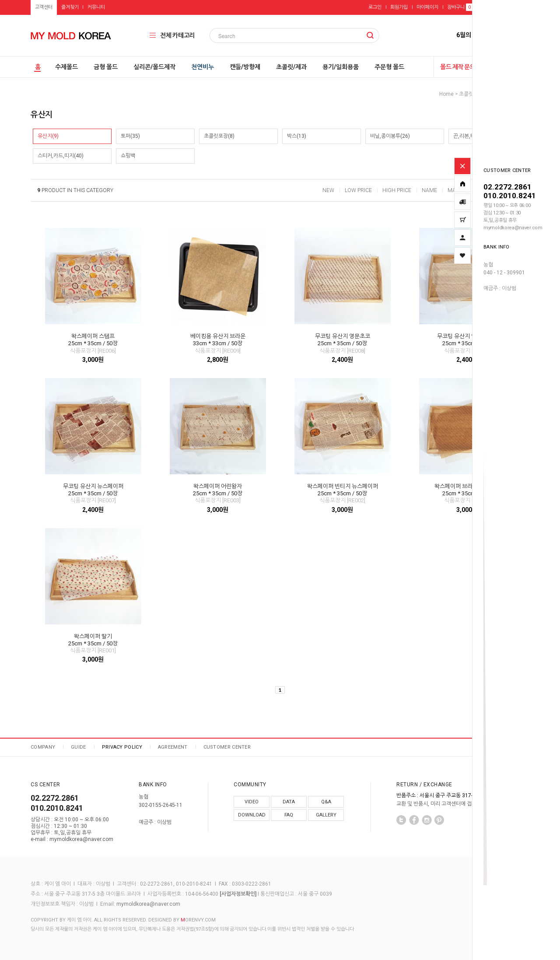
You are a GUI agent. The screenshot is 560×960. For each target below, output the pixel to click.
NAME (429, 190)
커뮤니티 (96, 7)
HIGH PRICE (397, 190)
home (446, 94)
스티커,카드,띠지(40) (61, 156)
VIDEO (252, 802)
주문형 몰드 (389, 67)
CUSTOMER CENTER (227, 747)
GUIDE (79, 747)
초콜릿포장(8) (219, 136)
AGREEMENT (173, 747)
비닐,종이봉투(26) (390, 136)
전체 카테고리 (177, 35)
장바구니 (460, 7)
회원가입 (399, 7)
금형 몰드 (106, 67)
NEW (328, 190)
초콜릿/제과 (291, 67)
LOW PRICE (358, 190)
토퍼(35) (130, 136)
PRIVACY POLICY (122, 747)
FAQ (289, 815)
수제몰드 (66, 67)
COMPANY (43, 747)
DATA (289, 802)
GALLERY (326, 815)
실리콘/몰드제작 (154, 67)
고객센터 (44, 7)
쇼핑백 (128, 156)
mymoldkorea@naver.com (148, 904)
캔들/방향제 (245, 67)
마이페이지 (427, 7)
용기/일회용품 (341, 67)
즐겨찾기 (70, 7)
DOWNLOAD (252, 815)
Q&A (326, 802)
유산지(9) (48, 136)
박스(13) (297, 136)
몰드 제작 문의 (458, 67)
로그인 (375, 7)
